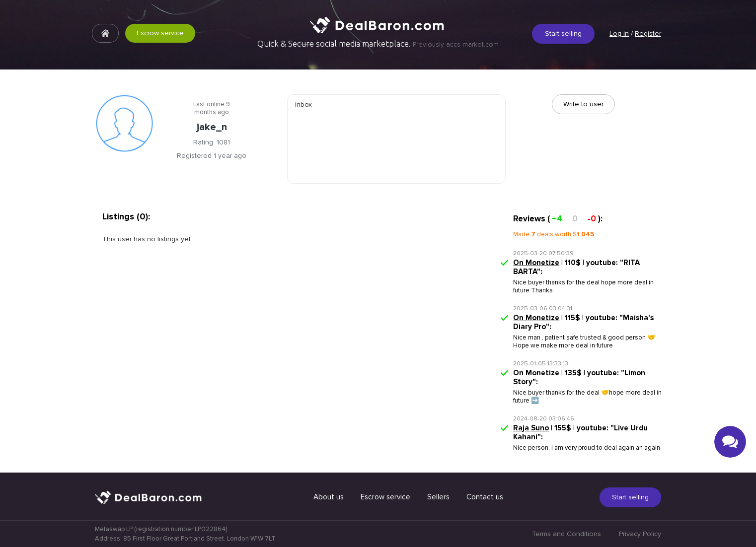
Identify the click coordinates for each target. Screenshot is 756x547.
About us (329, 497)
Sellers (438, 497)
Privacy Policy (640, 534)
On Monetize (536, 263)
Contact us (485, 497)
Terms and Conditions (567, 534)
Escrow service (152, 33)
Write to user (583, 104)
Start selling (563, 34)
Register (648, 34)
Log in (619, 34)
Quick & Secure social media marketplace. (378, 44)
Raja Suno (531, 428)
